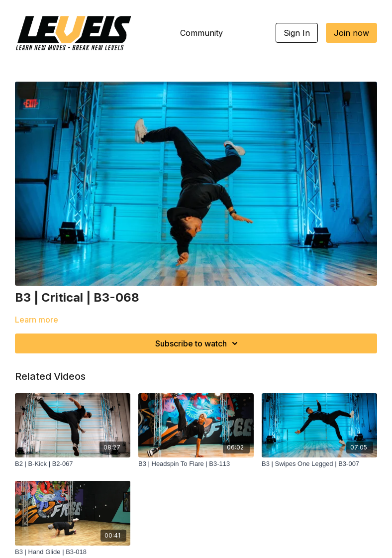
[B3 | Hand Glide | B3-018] (73, 552)
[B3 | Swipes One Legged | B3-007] (319, 464)
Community (201, 33)
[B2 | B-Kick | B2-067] (73, 464)
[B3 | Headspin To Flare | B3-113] (196, 464)
